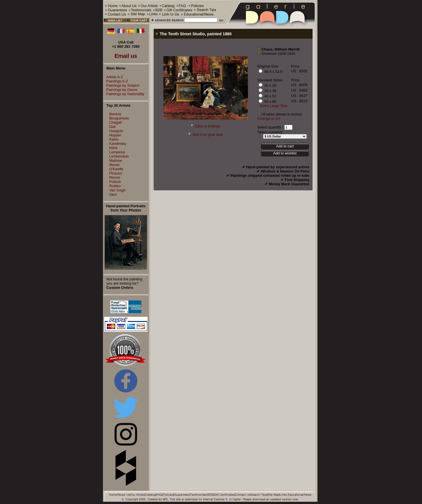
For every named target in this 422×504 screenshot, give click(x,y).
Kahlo (114, 139)
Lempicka (117, 152)
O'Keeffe (116, 169)
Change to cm (269, 118)
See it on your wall (208, 135)
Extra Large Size (274, 106)
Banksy (115, 114)
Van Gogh (117, 190)
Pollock (115, 182)
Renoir (115, 177)
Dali (112, 127)
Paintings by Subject (122, 85)
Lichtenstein (119, 156)
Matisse (116, 161)
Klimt (113, 148)
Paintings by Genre (121, 90)
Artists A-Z (113, 77)
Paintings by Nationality (124, 94)
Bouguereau (119, 118)
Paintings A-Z (116, 81)
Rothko (115, 186)
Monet (114, 165)
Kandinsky (118, 144)
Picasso (116, 173)
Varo (113, 194)
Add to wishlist (285, 153)
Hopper (115, 135)
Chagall (115, 122)
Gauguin (116, 131)
